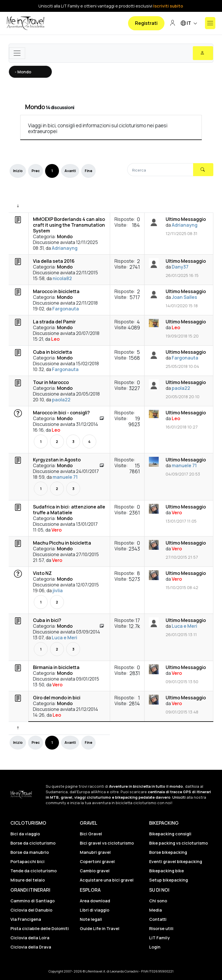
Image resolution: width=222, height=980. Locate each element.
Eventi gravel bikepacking (176, 861)
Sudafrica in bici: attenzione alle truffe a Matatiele (69, 510)
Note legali (91, 919)
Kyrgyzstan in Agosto (57, 460)
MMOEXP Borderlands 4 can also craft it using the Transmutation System (69, 225)
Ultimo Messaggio (186, 219)
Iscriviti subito (168, 6)
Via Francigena (26, 919)
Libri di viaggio (95, 910)
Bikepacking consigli (170, 834)
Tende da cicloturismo (34, 871)
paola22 (61, 400)
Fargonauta (66, 309)
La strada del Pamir (54, 322)
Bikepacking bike (166, 871)
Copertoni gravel (97, 861)
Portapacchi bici (27, 861)
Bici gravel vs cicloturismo (107, 843)
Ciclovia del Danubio (31, 910)
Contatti (158, 919)
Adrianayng (65, 248)
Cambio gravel (95, 871)
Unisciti (179, 797)
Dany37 (180, 267)
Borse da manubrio (30, 852)
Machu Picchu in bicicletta (62, 543)
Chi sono (158, 901)
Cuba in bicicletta (52, 352)
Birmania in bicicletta (56, 667)
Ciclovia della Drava (31, 947)
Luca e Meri (64, 638)
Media (156, 910)
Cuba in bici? (47, 620)
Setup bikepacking (169, 880)
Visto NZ (42, 573)
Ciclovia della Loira (30, 938)
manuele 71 (65, 477)
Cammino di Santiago (33, 901)
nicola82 (62, 278)
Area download (95, 901)
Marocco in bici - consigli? (61, 413)
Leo (55, 339)
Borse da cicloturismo (33, 843)
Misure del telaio (28, 880)
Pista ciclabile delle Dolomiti (40, 928)
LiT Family (159, 938)
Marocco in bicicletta (56, 291)
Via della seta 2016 (54, 261)
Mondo (35, 107)
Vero (57, 530)
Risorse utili (161, 928)
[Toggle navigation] (17, 53)
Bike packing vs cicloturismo (178, 843)
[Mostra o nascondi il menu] (210, 23)
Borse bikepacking (168, 852)
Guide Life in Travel (100, 928)
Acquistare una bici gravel (107, 880)
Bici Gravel (91, 834)
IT (190, 24)
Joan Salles (184, 297)
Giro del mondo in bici (57, 698)
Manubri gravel (95, 852)
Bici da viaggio (25, 834)
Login (155, 947)
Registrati (146, 23)
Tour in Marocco (51, 382)
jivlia (58, 590)
